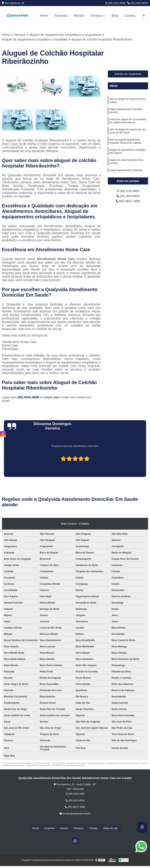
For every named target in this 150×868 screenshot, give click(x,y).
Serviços (97, 16)
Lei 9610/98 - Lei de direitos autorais (68, 766)
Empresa (61, 16)
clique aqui (52, 397)
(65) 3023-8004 (138, 3)
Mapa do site (110, 828)
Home (44, 16)
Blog (115, 16)
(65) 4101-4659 (115, 3)
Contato (130, 16)
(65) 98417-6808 (128, 202)
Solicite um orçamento (128, 74)
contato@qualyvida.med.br (75, 814)
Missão (79, 16)
